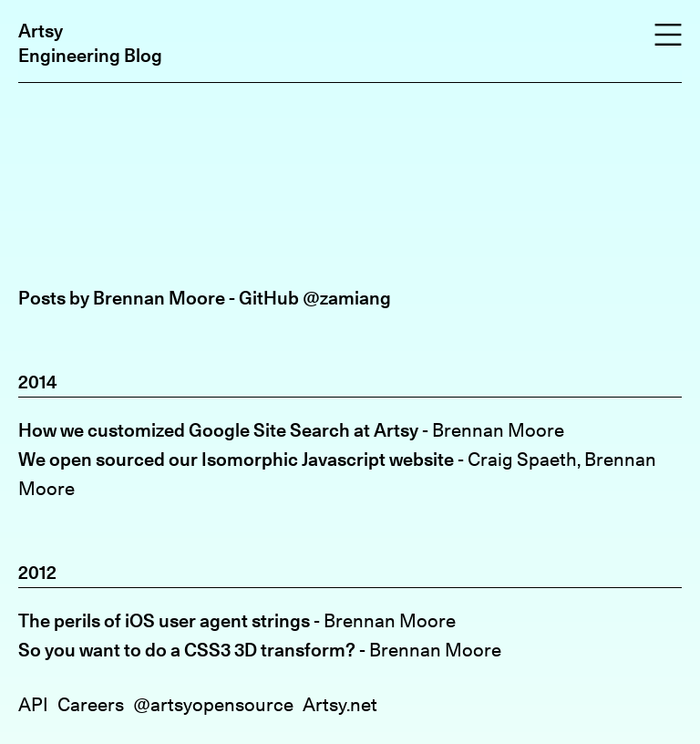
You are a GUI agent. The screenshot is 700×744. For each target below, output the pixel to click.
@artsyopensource (213, 704)
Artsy (41, 31)
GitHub (269, 298)
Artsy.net (340, 704)
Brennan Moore (498, 430)
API (33, 704)
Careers (91, 704)
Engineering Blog (90, 55)
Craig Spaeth (522, 459)
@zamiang (347, 298)
